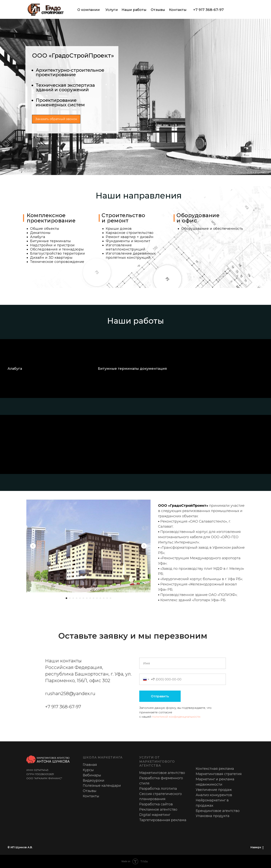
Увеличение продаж (214, 790)
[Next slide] (144, 546)
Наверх (257, 847)
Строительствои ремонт (123, 218)
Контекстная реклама (215, 769)
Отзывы (158, 10)
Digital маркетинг (155, 815)
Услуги (112, 10)
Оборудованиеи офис (198, 218)
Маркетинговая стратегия (219, 774)
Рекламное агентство (158, 809)
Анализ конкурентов (214, 795)
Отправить (160, 696)
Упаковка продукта (213, 816)
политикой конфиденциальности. (177, 717)
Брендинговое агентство (218, 811)
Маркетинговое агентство (162, 773)
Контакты (178, 10)
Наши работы (134, 10)
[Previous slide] (33, 546)
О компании (89, 10)
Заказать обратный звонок (56, 119)
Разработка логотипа (158, 789)
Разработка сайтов (156, 804)
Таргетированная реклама (163, 820)
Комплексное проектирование (51, 218)
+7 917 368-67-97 (208, 10)
